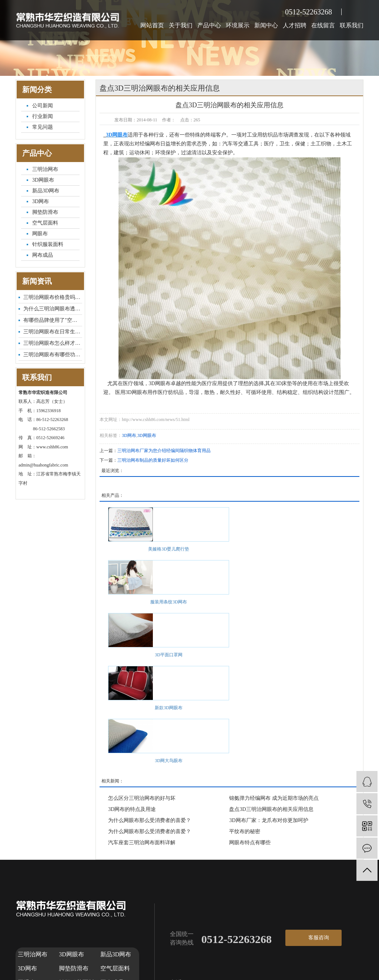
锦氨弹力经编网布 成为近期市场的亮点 (274, 798)
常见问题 (43, 127)
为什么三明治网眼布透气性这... (53, 309)
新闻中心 (266, 25)
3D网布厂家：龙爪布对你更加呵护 (269, 820)
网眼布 (40, 234)
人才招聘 (295, 25)
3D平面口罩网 (169, 655)
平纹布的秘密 (245, 831)
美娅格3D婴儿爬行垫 (169, 549)
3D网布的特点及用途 (132, 809)
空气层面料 (45, 223)
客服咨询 (319, 938)
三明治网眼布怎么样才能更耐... (53, 343)
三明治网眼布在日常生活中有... (53, 332)
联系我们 (352, 25)
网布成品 (43, 255)
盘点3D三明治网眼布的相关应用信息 (271, 809)
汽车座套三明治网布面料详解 (142, 843)
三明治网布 (45, 169)
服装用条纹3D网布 (169, 602)
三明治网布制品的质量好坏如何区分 (153, 460)
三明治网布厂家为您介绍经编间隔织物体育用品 (164, 451)
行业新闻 (43, 116)
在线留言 (323, 25)
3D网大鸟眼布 (169, 761)
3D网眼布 (43, 180)
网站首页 (152, 25)
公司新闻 (43, 106)
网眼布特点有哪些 (250, 843)
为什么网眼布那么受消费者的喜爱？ (150, 820)
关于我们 (181, 25)
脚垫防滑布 (45, 212)
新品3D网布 (46, 191)
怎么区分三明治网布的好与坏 (142, 798)
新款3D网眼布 (169, 708)
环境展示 (238, 25)
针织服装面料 (48, 244)
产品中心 (209, 25)
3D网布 (41, 201)
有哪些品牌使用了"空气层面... (53, 320)
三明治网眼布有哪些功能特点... (53, 355)
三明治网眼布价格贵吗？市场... (53, 297)
